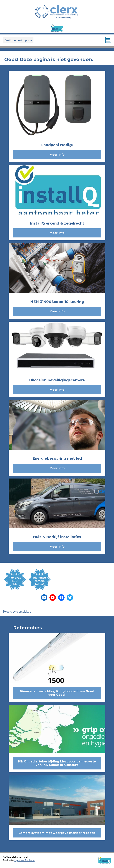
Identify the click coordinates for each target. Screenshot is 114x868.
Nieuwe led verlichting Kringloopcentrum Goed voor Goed (57, 693)
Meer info (57, 155)
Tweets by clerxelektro (17, 612)
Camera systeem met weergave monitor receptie (57, 833)
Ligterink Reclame (24, 860)
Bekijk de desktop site (18, 40)
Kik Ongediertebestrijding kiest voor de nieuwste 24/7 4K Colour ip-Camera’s (57, 763)
